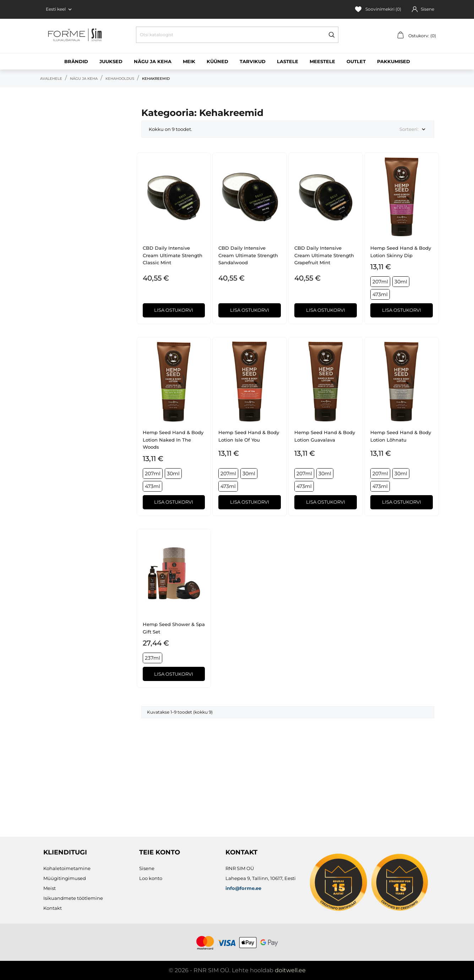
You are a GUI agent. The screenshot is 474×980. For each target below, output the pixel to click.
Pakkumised (394, 61)
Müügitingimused (65, 878)
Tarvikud (253, 61)
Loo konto (151, 878)
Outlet (356, 61)
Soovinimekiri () (378, 9)
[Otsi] (237, 35)
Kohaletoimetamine (67, 868)
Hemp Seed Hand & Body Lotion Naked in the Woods (173, 440)
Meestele (322, 61)
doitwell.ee (290, 970)
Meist (50, 888)
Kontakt (53, 908)
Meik (189, 61)
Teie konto (160, 852)
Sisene (147, 868)
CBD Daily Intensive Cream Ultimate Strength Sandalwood (248, 255)
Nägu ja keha (153, 61)
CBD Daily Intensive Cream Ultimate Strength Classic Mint (173, 255)
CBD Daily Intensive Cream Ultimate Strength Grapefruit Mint (324, 255)
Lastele (288, 61)
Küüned (217, 61)
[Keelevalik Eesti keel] (59, 9)
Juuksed (111, 61)
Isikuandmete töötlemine (73, 898)
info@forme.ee (243, 888)
